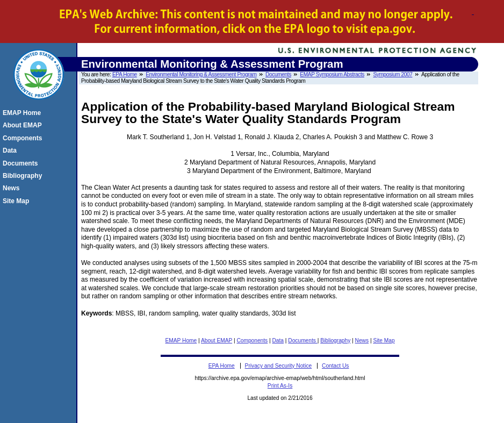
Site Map (384, 340)
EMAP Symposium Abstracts (332, 74)
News (362, 340)
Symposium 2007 (393, 74)
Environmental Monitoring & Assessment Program (201, 74)
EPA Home (125, 74)
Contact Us (335, 366)
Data (278, 340)
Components (252, 340)
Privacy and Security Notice (279, 366)
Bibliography (335, 340)
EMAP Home (181, 340)
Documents (278, 74)
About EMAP (217, 340)
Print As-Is (280, 386)
